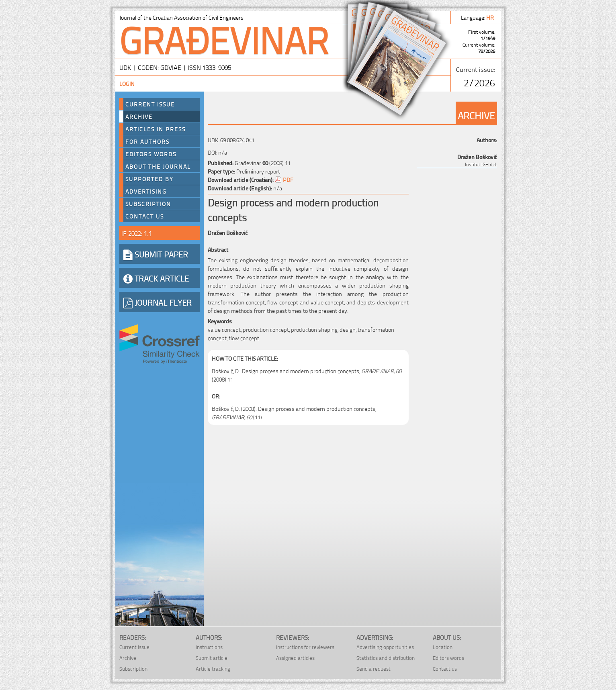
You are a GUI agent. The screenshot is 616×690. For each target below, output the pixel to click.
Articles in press (156, 129)
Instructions (209, 647)
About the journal (158, 166)
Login (127, 83)
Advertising (146, 191)
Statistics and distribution (386, 658)
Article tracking (213, 669)
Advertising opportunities (385, 647)
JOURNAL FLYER (158, 302)
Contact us (145, 216)
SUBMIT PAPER (156, 254)
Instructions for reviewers (305, 647)
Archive (139, 116)
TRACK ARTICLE (156, 278)
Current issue (134, 647)
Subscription (148, 204)
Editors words (151, 154)
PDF (288, 179)
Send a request (373, 669)
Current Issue (150, 104)
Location (443, 647)
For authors (147, 141)
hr (491, 17)
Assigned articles (295, 658)
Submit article (212, 658)
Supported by (149, 179)
